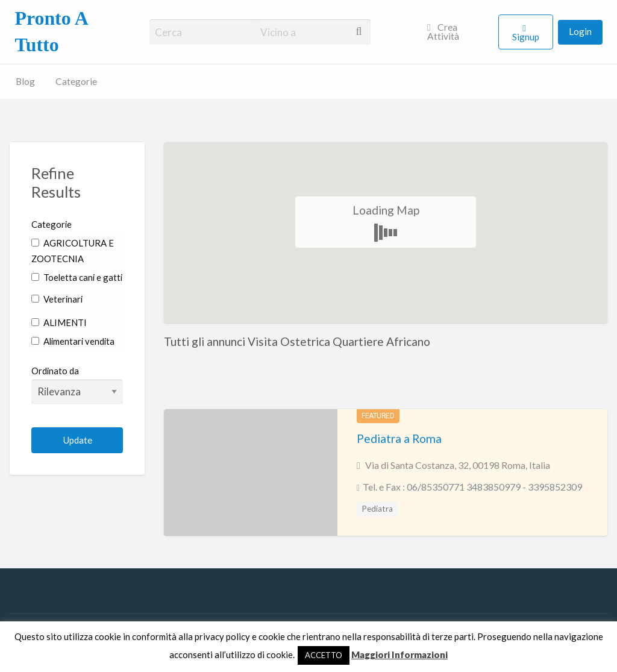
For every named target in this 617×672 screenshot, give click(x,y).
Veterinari (57, 299)
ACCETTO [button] (324, 655)
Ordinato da (77, 385)
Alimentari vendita (73, 341)
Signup (526, 37)
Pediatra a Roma (399, 438)
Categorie (76, 81)
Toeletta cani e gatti (77, 277)
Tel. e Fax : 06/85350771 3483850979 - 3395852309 (472, 487)
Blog (25, 81)
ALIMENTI (59, 322)
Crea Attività (443, 32)
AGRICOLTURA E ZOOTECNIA (73, 251)
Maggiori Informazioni (399, 655)
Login (580, 31)
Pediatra (377, 509)
